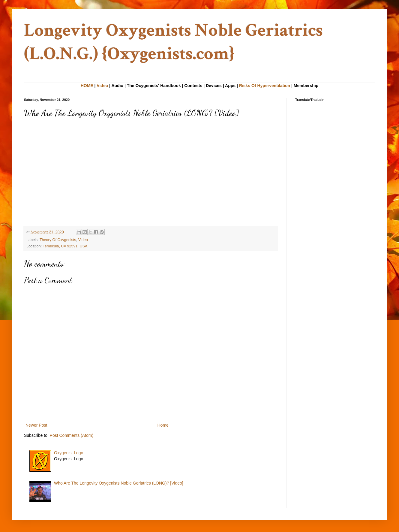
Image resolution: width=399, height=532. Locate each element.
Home (163, 425)
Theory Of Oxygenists (58, 240)
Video (102, 86)
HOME (87, 86)
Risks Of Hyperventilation (265, 86)
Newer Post (36, 425)
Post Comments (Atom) (72, 435)
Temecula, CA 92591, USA (65, 246)
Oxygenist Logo (69, 453)
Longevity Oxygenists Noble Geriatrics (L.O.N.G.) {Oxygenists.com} (173, 42)
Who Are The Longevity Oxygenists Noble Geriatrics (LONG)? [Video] (119, 483)
